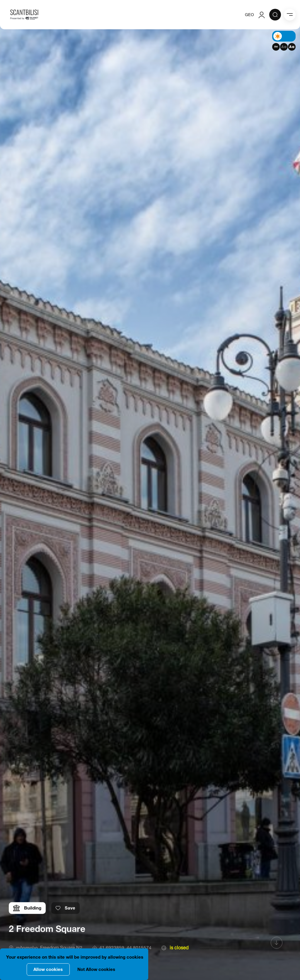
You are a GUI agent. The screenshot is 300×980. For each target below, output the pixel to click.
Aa (276, 47)
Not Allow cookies (96, 969)
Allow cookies (48, 969)
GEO (249, 14)
